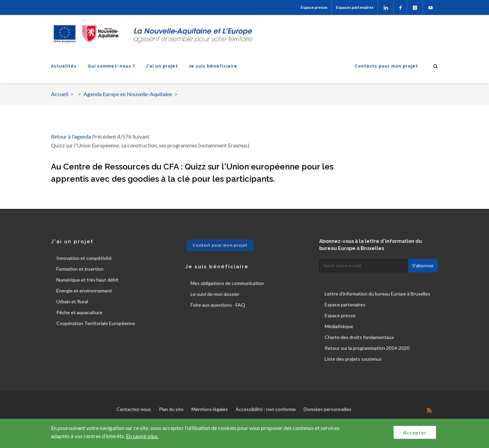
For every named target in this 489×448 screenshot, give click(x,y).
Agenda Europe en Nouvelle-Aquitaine (128, 94)
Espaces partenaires (355, 7)
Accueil (60, 94)
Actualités (64, 66)
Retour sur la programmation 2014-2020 (367, 348)
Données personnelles (328, 409)
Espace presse (314, 7)
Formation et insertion (80, 269)
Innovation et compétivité (84, 258)
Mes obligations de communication (227, 283)
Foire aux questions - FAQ (218, 305)
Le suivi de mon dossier (215, 294)
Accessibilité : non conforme (266, 409)
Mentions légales (210, 409)
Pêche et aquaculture (79, 312)
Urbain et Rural (72, 301)
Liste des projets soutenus (353, 359)
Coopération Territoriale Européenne (96, 323)
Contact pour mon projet (220, 245)
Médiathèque (339, 326)
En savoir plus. (142, 436)
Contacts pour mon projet (386, 66)
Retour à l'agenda (71, 136)
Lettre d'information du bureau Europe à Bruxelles (377, 294)
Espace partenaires (345, 304)
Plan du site (171, 409)
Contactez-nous (134, 409)
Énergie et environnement (84, 291)
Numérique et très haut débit (87, 280)
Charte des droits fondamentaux (359, 337)
